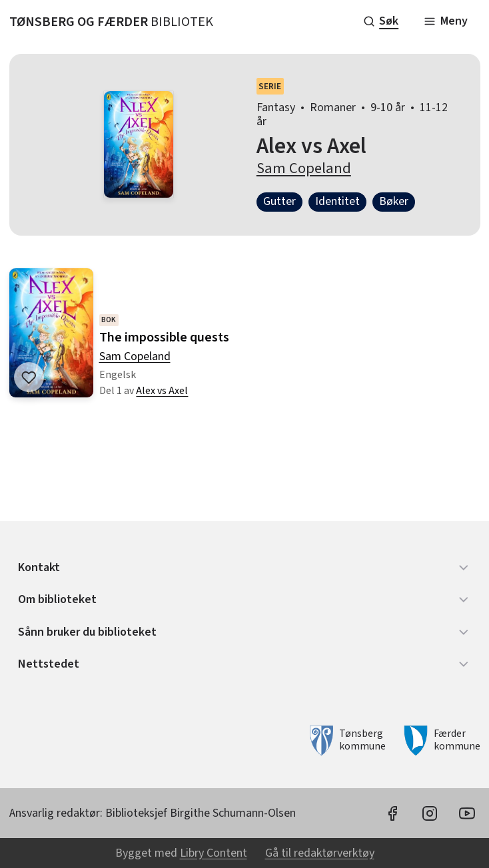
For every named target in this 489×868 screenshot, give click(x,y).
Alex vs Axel (162, 391)
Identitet (337, 201)
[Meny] (445, 21)
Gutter (279, 201)
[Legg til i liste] (29, 377)
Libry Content (214, 853)
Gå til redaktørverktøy (320, 853)
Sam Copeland (304, 168)
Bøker (394, 201)
